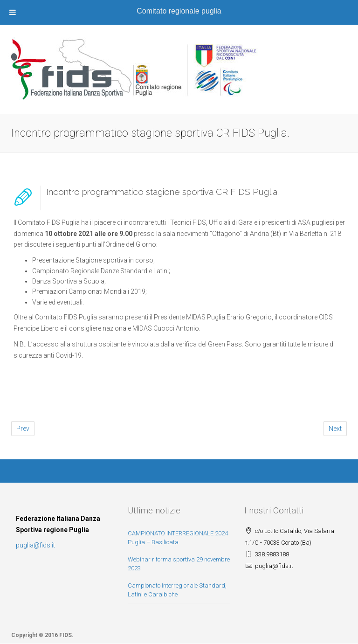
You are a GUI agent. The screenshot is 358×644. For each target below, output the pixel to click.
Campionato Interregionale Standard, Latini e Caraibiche (177, 590)
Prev (23, 429)
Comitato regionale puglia (179, 11)
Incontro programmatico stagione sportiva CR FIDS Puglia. (162, 192)
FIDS (65, 635)
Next (335, 429)
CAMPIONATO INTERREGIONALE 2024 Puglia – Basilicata (178, 538)
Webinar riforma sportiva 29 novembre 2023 (179, 564)
